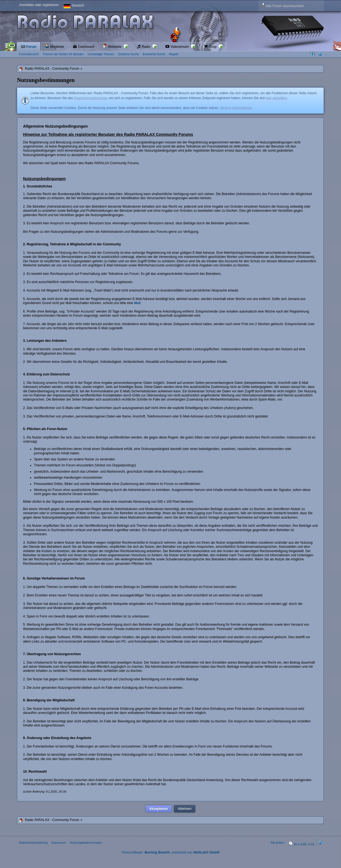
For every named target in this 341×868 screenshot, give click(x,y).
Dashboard (83, 47)
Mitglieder (55, 46)
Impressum (59, 843)
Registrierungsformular (91, 98)
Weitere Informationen (236, 108)
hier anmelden (276, 98)
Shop (211, 47)
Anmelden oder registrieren (39, 5)
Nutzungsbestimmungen (86, 843)
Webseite (112, 46)
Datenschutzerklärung (33, 843)
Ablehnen (185, 809)
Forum (29, 47)
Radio (144, 47)
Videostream (177, 47)
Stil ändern (278, 843)
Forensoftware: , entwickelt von (170, 852)
